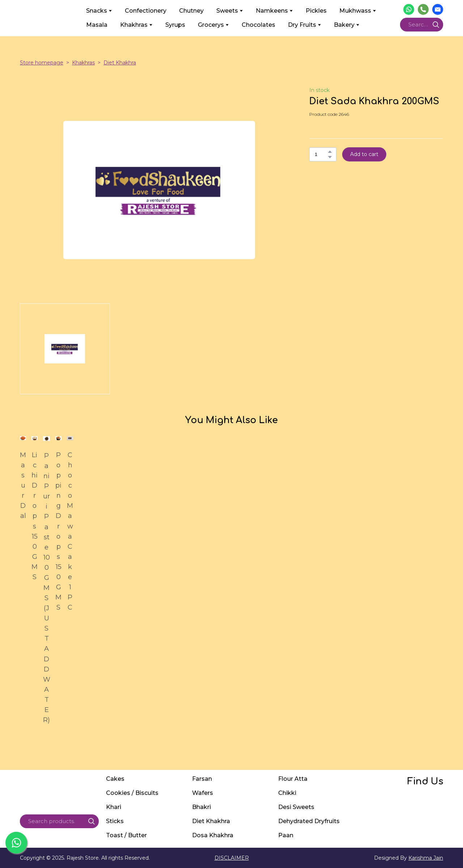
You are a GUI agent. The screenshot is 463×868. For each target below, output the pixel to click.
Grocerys (211, 25)
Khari (114, 807)
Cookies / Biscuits (132, 793)
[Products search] (422, 25)
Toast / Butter (126, 835)
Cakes (115, 779)
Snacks (97, 11)
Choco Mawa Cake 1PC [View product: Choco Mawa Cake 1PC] (70, 531)
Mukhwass (355, 11)
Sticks (115, 821)
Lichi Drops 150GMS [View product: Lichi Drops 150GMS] (35, 516)
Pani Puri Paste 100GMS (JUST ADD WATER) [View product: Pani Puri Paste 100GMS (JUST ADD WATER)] (46, 588)
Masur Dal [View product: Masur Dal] (23, 485)
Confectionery (146, 11)
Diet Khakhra (120, 63)
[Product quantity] (321, 154)
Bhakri (201, 807)
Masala (97, 25)
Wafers (203, 793)
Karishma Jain (426, 858)
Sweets (227, 11)
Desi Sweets (296, 807)
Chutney (191, 11)
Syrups (175, 25)
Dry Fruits (302, 25)
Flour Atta (293, 779)
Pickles (316, 11)
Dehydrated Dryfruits (309, 821)
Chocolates (258, 25)
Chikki (287, 793)
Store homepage (42, 63)
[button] (409, 9)
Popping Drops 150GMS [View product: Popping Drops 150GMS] (58, 531)
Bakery (344, 25)
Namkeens (272, 11)
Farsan (202, 779)
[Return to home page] (48, 18)
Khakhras (134, 25)
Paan (286, 835)
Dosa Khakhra (213, 835)
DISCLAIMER (232, 858)
